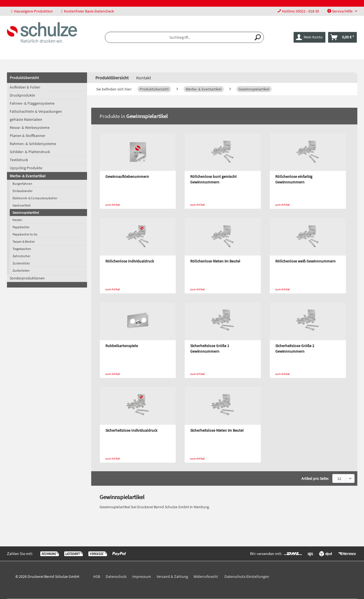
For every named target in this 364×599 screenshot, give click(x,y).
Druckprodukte (22, 95)
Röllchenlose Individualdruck (130, 261)
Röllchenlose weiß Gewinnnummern (305, 261)
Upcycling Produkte (26, 168)
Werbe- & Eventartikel (28, 176)
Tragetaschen (22, 249)
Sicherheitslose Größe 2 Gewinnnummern (295, 348)
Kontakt (144, 78)
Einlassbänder (23, 191)
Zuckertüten (21, 270)
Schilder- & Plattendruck (30, 152)
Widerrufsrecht (206, 576)
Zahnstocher (21, 256)
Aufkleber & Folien (25, 87)
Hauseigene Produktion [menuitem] (32, 11)
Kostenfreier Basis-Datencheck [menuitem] (88, 11)
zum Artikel (113, 205)
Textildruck (19, 160)
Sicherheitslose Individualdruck (131, 430)
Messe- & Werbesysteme (30, 127)
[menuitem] (298, 11)
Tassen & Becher (24, 241)
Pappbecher (21, 227)
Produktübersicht (24, 78)
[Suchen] (258, 37)
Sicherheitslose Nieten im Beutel (217, 430)
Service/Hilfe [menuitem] (340, 11)
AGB (97, 576)
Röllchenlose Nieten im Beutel (215, 261)
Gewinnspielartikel (26, 213)
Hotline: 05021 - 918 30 (300, 11)
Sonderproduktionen (27, 278)
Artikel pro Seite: (315, 478)
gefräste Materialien (26, 119)
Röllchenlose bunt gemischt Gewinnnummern (213, 179)
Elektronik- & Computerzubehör (35, 198)
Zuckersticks (21, 263)
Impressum (142, 576)
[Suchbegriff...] (184, 37)
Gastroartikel (22, 205)
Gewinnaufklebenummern (127, 176)
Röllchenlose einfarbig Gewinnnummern (294, 179)
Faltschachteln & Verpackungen (36, 111)
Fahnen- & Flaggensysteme (32, 103)
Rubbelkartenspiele (122, 346)
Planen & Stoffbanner (28, 136)
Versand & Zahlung (172, 576)
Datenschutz (116, 576)
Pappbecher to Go (25, 234)
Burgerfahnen (22, 184)
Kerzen (17, 220)
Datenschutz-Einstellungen (247, 576)
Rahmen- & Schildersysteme (33, 144)
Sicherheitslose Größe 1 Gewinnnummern (210, 348)
